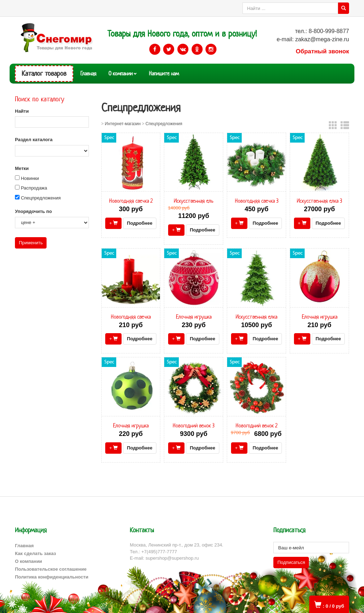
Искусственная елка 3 (319, 201)
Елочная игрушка (194, 317)
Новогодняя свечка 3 (257, 201)
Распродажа (34, 188)
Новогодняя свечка (131, 317)
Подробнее (140, 223)
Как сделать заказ (36, 553)
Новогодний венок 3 (194, 425)
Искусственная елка (256, 317)
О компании (121, 73)
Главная (88, 73)
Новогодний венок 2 (256, 425)
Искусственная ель (194, 201)
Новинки (30, 178)
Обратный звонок (322, 51)
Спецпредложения (41, 198)
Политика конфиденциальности (52, 577)
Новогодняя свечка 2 (131, 201)
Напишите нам (164, 73)
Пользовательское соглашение (51, 569)
